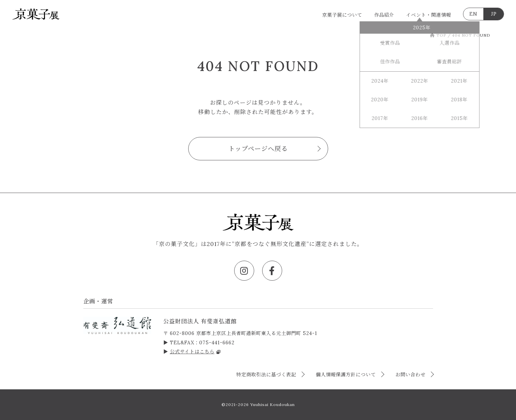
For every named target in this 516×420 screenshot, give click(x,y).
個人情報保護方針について (347, 375)
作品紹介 (384, 15)
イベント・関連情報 (429, 15)
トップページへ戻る (258, 149)
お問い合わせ (411, 375)
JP (494, 14)
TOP (438, 35)
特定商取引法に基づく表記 (267, 375)
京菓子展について (342, 15)
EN (473, 14)
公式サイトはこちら (195, 352)
